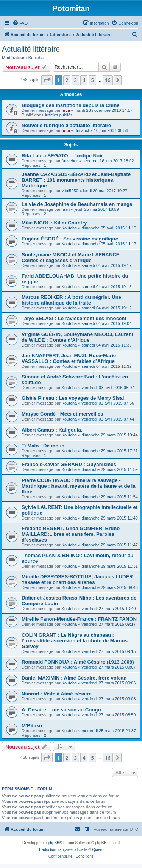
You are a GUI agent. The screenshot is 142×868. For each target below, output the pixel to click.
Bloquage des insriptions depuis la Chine (71, 105)
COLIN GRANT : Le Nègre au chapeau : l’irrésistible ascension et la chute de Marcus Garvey (75, 641)
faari (66, 209)
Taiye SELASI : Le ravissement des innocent (74, 318)
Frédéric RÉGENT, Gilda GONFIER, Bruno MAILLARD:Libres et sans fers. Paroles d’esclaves (71, 534)
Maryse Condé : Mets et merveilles (62, 414)
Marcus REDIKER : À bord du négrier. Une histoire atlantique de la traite (71, 300)
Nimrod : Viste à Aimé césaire (57, 694)
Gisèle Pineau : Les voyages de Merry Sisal (73, 398)
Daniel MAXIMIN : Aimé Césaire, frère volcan (74, 678)
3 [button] (75, 80)
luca (66, 110)
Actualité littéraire (31, 49)
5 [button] (92, 80)
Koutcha (36, 58)
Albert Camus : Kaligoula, (52, 430)
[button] (47, 80)
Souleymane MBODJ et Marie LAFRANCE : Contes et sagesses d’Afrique (72, 257)
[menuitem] (20, 23)
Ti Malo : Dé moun (43, 446)
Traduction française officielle (63, 850)
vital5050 (70, 191)
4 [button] (84, 80)
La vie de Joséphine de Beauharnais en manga (77, 204)
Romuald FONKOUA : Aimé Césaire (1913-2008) (78, 662)
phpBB (54, 843)
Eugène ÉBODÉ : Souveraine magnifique (70, 239)
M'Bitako (32, 726)
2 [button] (67, 80)
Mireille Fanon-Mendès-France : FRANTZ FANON (79, 619)
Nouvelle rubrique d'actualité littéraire (66, 125)
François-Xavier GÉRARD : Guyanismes (69, 464)
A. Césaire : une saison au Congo (61, 710)
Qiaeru (98, 850)
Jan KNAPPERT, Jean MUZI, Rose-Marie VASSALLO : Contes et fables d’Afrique (69, 358)
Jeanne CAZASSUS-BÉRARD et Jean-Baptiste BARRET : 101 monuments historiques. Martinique (76, 180)
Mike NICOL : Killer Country (54, 223)
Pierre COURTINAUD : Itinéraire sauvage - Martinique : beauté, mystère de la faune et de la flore (78, 486)
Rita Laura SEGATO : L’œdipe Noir (62, 156)
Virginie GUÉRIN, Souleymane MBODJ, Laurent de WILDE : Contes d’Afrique (77, 337)
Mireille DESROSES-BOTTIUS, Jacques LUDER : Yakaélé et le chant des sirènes (79, 579)
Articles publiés (59, 115)
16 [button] (108, 80)
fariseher (70, 161)
